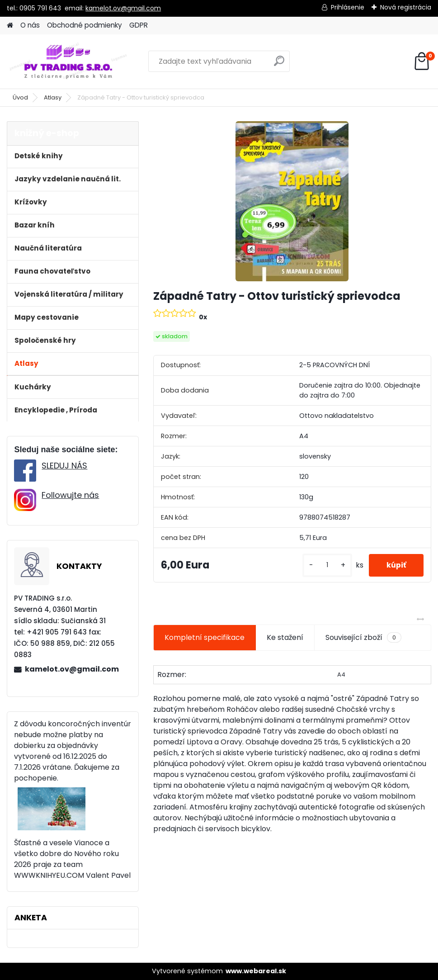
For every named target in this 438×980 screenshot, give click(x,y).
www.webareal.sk (256, 971)
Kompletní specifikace (205, 637)
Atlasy (53, 97)
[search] (279, 64)
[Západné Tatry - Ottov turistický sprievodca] (292, 201)
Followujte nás (70, 495)
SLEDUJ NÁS (64, 466)
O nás (30, 25)
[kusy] (326, 565)
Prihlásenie (348, 7)
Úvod (20, 97)
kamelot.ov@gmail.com (123, 8)
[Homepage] (10, 26)
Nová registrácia (406, 7)
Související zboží (363, 638)
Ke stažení (285, 637)
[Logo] (69, 62)
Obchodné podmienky (85, 25)
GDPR (139, 25)
